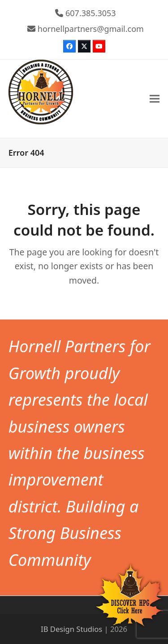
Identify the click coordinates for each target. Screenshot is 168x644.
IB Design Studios (71, 629)
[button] (155, 99)
